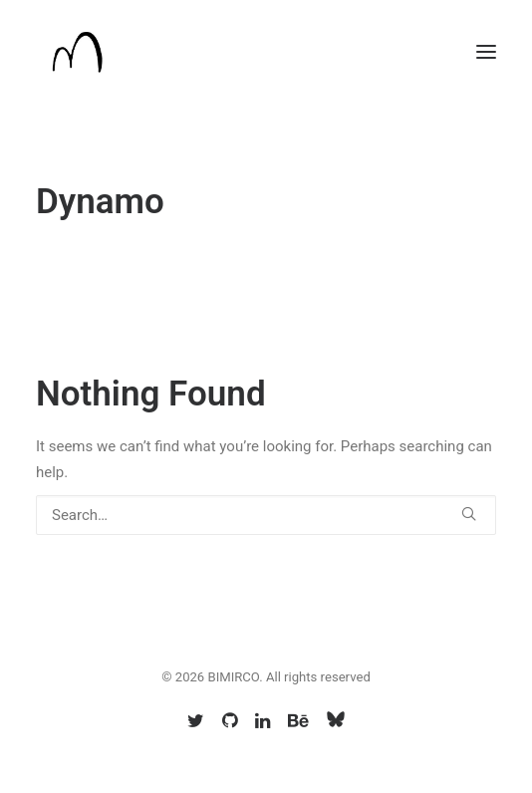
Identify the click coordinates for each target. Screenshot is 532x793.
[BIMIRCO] (76, 52)
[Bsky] (336, 724)
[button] (486, 52)
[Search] (266, 515)
